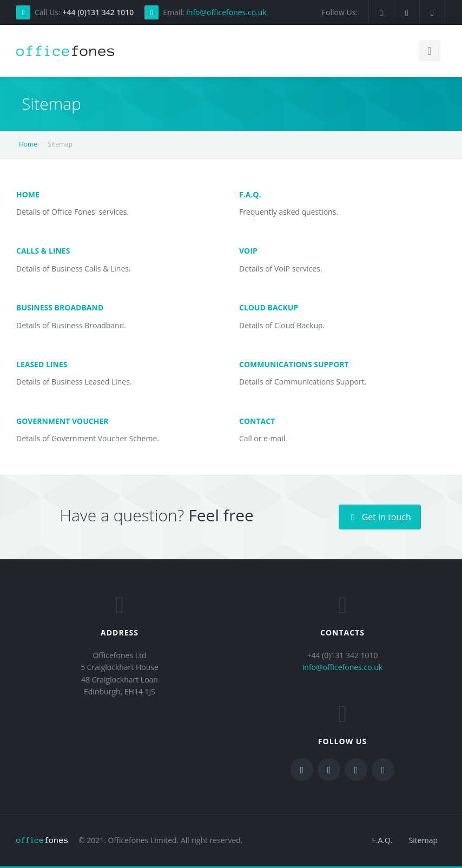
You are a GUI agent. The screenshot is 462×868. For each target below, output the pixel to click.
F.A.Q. (250, 194)
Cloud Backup (269, 307)
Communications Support (294, 364)
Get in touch (380, 517)
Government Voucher (62, 421)
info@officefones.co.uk (226, 12)
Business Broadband (60, 307)
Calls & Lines (43, 251)
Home (28, 144)
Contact (257, 421)
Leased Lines (42, 364)
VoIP (248, 251)
